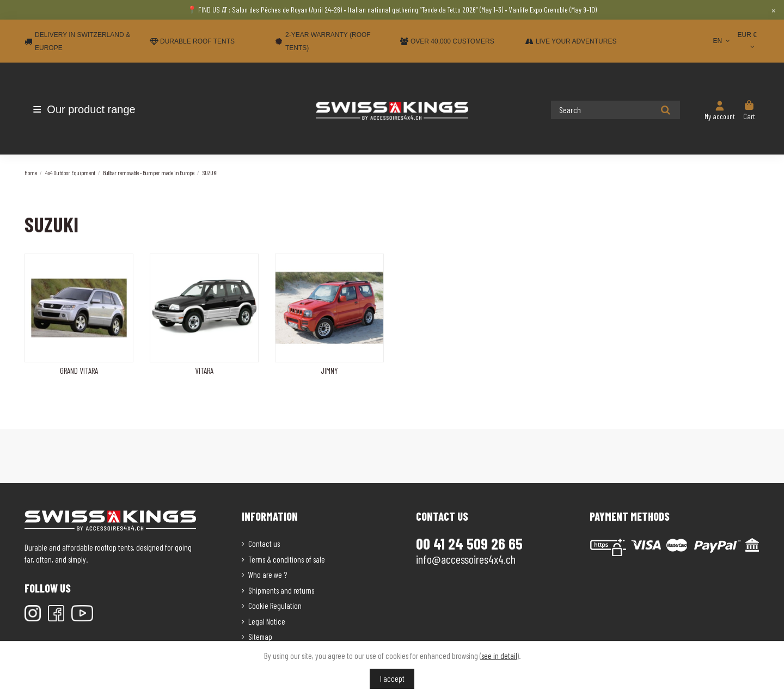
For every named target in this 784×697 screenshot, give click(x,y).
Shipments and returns (281, 590)
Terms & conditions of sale (287, 559)
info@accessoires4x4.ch (466, 559)
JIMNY (329, 371)
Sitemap (260, 637)
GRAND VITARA (79, 371)
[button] (88, 109)
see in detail (499, 656)
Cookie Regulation (275, 606)
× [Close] (773, 10)
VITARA (204, 371)
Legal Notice (267, 621)
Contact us (264, 544)
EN (722, 41)
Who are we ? (268, 575)
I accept (392, 679)
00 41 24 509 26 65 (469, 544)
